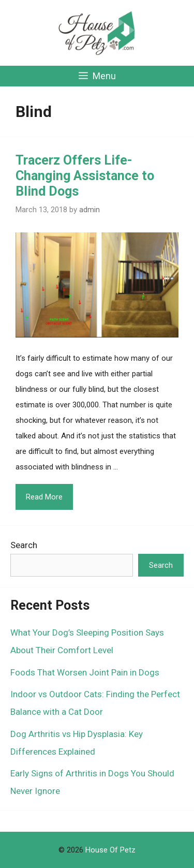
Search (24, 545)
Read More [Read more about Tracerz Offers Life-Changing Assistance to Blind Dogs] (44, 497)
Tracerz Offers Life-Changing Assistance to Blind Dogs (85, 176)
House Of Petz (110, 850)
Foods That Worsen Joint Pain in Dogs (85, 672)
